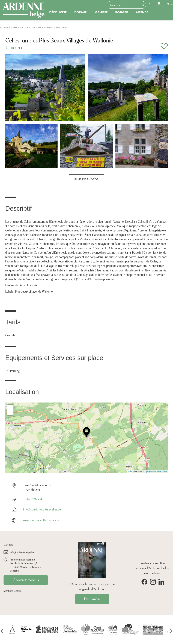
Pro (150, 4)
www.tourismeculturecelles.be (41, 520)
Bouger (122, 12)
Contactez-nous (26, 580)
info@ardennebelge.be (22, 552)
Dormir (81, 12)
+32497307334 (33, 498)
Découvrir (58, 12)
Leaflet (130, 471)
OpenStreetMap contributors (156, 471)
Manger (101, 12)
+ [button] (10, 407)
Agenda (142, 12)
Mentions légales (12, 591)
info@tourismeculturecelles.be (42, 509)
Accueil (4, 27)
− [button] (10, 413)
